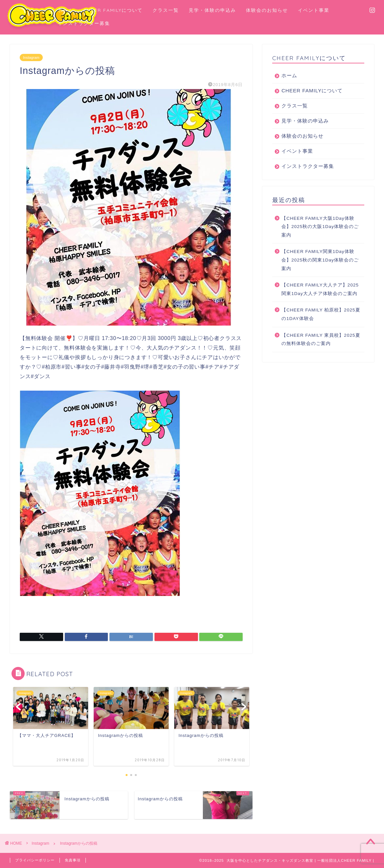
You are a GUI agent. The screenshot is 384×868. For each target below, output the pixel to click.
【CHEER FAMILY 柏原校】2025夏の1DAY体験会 (321, 314)
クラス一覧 (166, 10)
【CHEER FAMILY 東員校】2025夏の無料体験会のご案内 (321, 340)
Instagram (31, 57)
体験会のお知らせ (267, 10)
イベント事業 (314, 10)
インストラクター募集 (84, 23)
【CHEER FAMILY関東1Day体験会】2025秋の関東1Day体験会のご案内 (320, 260)
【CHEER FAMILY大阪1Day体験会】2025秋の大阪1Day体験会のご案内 (320, 227)
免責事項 (73, 860)
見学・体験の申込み (212, 10)
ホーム (65, 10)
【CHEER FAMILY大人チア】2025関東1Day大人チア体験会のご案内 (320, 289)
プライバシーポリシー (35, 860)
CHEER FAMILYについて (113, 10)
